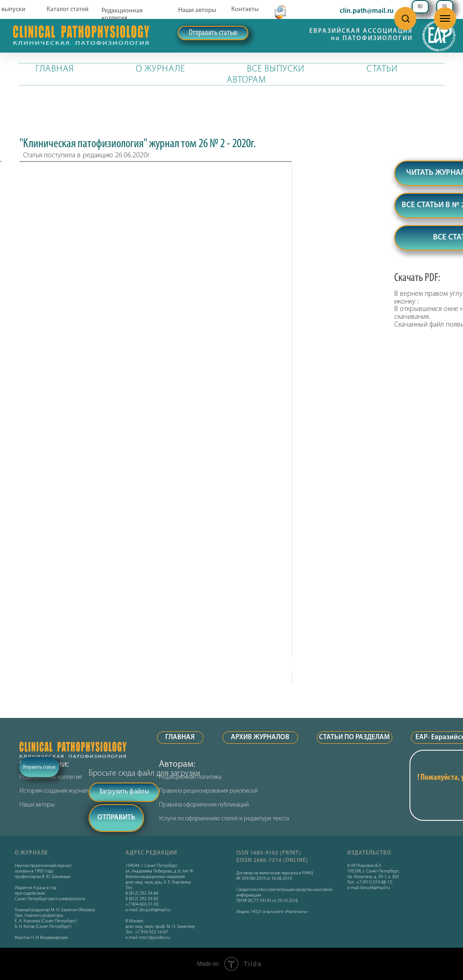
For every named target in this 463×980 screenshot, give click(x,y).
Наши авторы (197, 10)
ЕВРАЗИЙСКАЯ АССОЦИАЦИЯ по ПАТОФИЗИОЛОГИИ (361, 35)
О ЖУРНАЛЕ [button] (160, 69)
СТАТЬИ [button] (382, 69)
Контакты (245, 9)
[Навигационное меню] (445, 18)
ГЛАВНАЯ (55, 69)
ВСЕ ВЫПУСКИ (276, 69)
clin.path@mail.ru (367, 11)
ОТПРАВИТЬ (116, 818)
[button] (406, 18)
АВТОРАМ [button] (247, 80)
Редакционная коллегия (122, 15)
